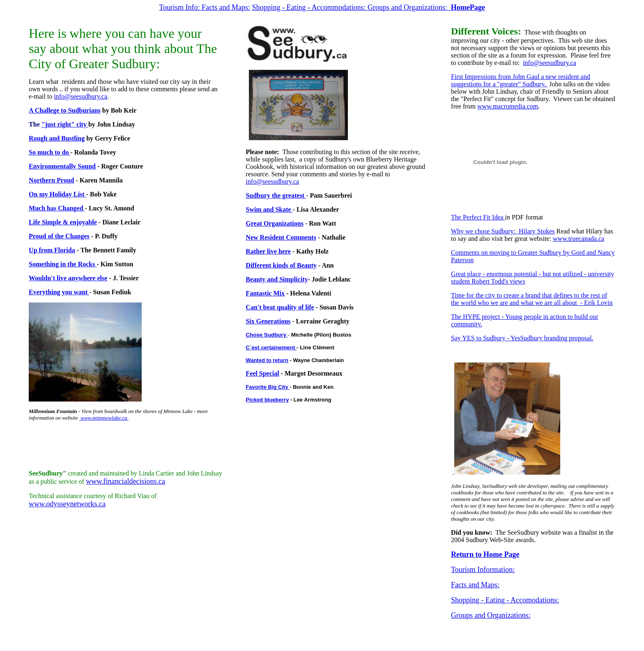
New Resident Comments (281, 237)
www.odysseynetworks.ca (67, 504)
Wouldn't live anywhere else (68, 278)
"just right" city (65, 124)
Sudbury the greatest (276, 195)
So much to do (49, 152)
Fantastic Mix (265, 293)
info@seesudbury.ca (80, 96)
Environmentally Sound (62, 166)
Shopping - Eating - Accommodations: (310, 7)
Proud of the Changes (59, 236)
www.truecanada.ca (578, 239)
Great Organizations (275, 223)
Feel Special (262, 373)
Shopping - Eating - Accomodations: (505, 600)
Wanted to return (267, 360)
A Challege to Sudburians (65, 110)
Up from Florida (52, 250)
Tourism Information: (483, 570)
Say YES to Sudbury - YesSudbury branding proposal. (522, 338)
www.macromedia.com (508, 106)
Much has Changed (57, 208)
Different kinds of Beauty (281, 265)
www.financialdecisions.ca (125, 481)
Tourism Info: (180, 7)
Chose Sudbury (267, 335)
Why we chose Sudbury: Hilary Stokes (503, 231)
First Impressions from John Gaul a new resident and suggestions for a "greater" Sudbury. (521, 80)
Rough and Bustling (57, 138)
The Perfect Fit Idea (478, 217)
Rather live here (268, 251)
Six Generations (268, 321)
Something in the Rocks (63, 264)
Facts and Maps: (226, 7)
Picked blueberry (267, 400)
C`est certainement (271, 347)
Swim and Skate (269, 209)
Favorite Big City (268, 387)
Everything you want (59, 292)
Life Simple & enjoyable (63, 222)
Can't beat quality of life (280, 307)
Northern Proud (51, 180)
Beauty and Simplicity (277, 279)
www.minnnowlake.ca (104, 418)
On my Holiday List (57, 194)
